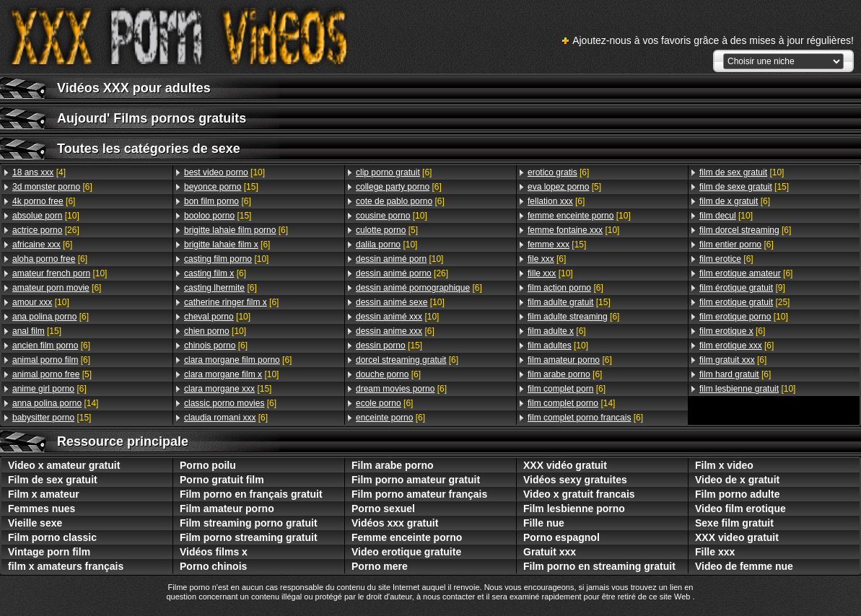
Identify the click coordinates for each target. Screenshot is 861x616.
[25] (744, 302)
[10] (46, 216)
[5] (52, 374)
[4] (39, 172)
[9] (742, 288)
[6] (52, 187)
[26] (46, 230)
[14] (55, 403)
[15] (37, 331)
